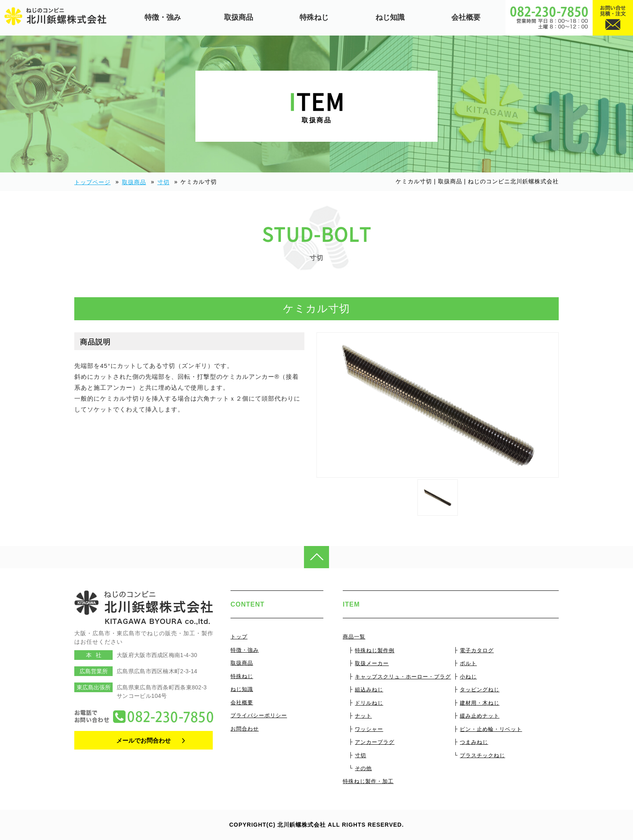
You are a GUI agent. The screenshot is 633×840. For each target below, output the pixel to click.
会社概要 (466, 17)
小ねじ (468, 677)
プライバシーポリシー (259, 715)
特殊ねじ (314, 17)
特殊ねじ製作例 (375, 650)
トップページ (92, 182)
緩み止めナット (480, 716)
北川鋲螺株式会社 (302, 825)
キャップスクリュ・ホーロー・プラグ (403, 677)
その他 (363, 768)
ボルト (468, 663)
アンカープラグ (375, 742)
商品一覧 (354, 637)
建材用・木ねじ (480, 703)
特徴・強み (163, 17)
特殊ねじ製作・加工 (368, 781)
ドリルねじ (369, 703)
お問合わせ (245, 729)
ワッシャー (369, 729)
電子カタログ (477, 650)
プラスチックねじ (482, 755)
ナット (363, 716)
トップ (239, 637)
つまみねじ (474, 742)
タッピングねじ (480, 690)
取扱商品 (239, 17)
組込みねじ (369, 690)
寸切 (163, 182)
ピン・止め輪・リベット (491, 729)
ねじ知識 (390, 17)
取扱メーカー (372, 663)
